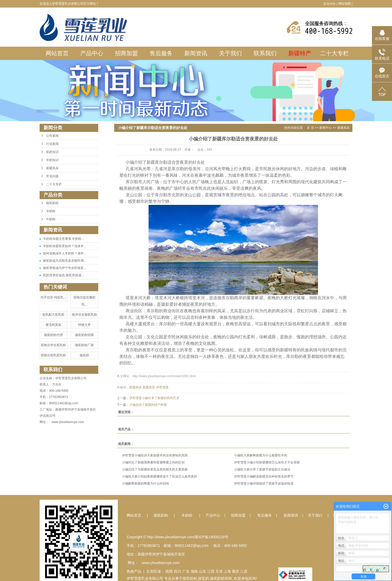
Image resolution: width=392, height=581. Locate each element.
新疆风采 (52, 168)
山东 (203, 571)
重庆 (236, 571)
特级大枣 (84, 325)
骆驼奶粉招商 (84, 335)
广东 (186, 571)
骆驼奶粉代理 (53, 335)
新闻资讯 (196, 53)
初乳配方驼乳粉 (53, 315)
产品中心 (92, 53)
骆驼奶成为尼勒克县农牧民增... (65, 261)
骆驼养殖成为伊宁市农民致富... (65, 268)
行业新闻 (52, 144)
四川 (177, 571)
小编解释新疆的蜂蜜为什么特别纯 (145, 484)
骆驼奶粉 (52, 203)
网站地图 (345, 4)
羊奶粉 (51, 211)
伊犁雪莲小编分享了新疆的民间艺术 (154, 398)
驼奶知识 (52, 152)
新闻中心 (326, 128)
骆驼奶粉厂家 (84, 345)
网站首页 (57, 53)
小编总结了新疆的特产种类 (148, 405)
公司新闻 (52, 136)
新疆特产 (300, 53)
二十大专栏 (334, 53)
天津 (219, 571)
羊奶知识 (52, 160)
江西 (211, 571)
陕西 (169, 571)
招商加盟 (126, 53)
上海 (227, 571)
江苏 (244, 571)
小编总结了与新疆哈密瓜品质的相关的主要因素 (155, 469)
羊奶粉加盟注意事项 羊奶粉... (63, 239)
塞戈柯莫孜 (53, 325)
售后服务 (161, 53)
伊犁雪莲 (162, 387)
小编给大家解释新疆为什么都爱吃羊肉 (261, 455)
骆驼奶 (84, 355)
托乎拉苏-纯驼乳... (53, 297)
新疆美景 (149, 387)
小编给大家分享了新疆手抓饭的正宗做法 (262, 469)
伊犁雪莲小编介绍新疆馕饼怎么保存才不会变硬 (267, 462)
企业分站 (329, 4)
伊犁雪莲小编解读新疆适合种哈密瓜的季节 (264, 476)
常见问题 (52, 176)
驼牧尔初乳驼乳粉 (53, 355)
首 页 (310, 128)
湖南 (194, 571)
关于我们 (230, 53)
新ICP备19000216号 (212, 537)
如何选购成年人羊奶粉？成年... (65, 253)
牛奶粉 (51, 219)
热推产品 (134, 571)
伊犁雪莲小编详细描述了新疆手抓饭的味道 (264, 484)
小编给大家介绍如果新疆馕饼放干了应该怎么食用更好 (160, 476)
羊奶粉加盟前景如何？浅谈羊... (65, 246)
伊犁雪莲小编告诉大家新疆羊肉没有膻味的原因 (155, 455)
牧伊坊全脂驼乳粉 (84, 315)
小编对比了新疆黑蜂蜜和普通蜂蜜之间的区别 (153, 462)
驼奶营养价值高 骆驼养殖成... (63, 275)
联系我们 (265, 53)
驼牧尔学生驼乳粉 (53, 345)
